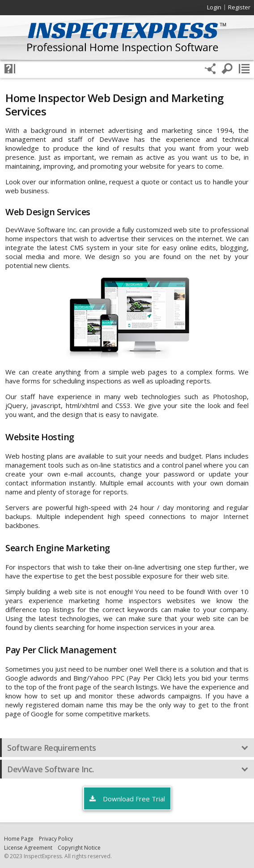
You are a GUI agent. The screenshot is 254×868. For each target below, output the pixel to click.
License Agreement (28, 848)
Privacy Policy (56, 839)
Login (214, 7)
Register (239, 7)
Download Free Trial (127, 799)
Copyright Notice (79, 848)
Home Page (19, 839)
